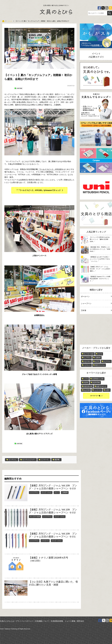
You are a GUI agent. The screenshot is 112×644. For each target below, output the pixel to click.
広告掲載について (42, 621)
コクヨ (100, 354)
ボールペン (96, 296)
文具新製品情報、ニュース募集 (63, 621)
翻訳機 (61, 460)
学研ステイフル (100, 365)
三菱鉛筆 (65, 492)
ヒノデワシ (87, 358)
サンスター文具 (35, 516)
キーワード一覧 (95, 396)
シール (86, 379)
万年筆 (96, 310)
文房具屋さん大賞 (98, 379)
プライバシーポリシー (24, 621)
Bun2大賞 (87, 390)
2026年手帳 (96, 383)
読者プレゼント (101, 386)
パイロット (45, 541)
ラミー (57, 492)
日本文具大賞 (88, 386)
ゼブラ (97, 361)
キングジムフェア (30, 460)
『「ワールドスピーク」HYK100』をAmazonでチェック (38, 190)
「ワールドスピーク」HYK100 (50, 169)
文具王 (107, 390)
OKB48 (86, 383)
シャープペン (34, 492)
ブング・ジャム (47, 492)
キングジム (12, 460)
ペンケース (48, 460)
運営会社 (80, 621)
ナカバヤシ (87, 361)
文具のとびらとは (7, 621)
